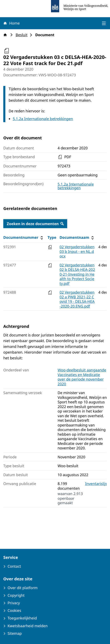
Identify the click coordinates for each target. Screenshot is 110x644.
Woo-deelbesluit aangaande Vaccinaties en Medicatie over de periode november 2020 (82, 377)
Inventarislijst (97, 484)
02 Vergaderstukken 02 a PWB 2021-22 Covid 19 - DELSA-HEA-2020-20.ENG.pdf (77, 299)
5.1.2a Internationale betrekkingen (43, 119)
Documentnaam (77, 237)
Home (11, 23)
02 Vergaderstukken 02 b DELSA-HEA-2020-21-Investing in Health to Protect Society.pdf (77, 274)
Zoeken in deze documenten (35, 224)
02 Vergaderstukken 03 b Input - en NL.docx (77, 251)
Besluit (23, 35)
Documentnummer (24, 237)
